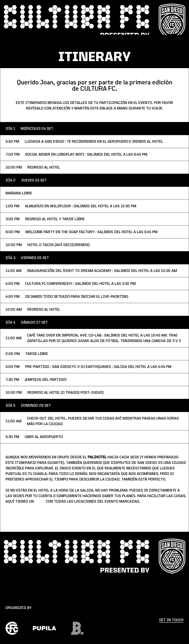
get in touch (171, 620)
